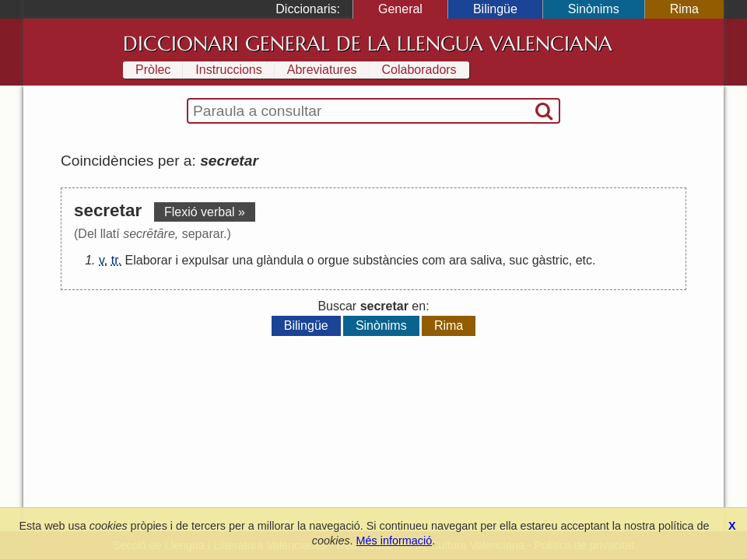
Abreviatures (322, 70)
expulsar (205, 260)
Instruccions (228, 70)
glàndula (281, 260)
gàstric (551, 260)
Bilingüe (495, 9)
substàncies (386, 260)
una (242, 260)
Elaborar (149, 260)
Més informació (395, 541)
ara (458, 260)
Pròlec (153, 70)
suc (519, 260)
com (433, 260)
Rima (684, 9)
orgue (333, 260)
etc (584, 260)
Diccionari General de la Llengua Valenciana (368, 44)
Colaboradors (419, 70)
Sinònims (594, 9)
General (400, 9)
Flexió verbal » (205, 212)
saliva (486, 260)
